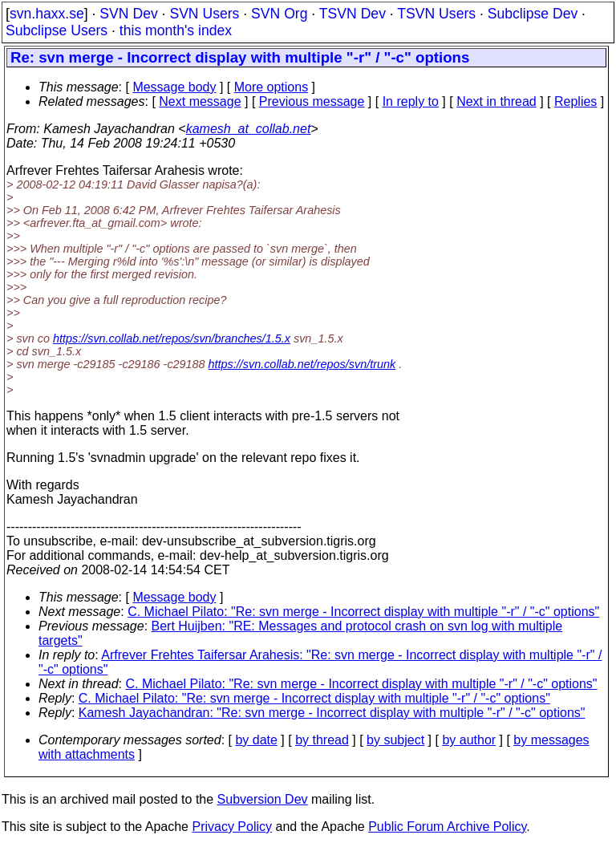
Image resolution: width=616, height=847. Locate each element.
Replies (575, 101)
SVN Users (204, 14)
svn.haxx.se (47, 14)
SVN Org (279, 14)
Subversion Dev (263, 799)
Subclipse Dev (533, 14)
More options (272, 87)
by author (469, 740)
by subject (395, 740)
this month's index (176, 30)
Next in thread (496, 101)
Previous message (312, 101)
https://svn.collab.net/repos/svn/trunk (302, 364)
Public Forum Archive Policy (447, 827)
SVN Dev (128, 14)
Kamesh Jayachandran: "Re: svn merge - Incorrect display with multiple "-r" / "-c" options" (332, 713)
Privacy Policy (232, 827)
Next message (200, 101)
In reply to (411, 101)
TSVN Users (436, 14)
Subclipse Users (57, 30)
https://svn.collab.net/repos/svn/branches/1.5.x (172, 338)
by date (256, 740)
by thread (322, 740)
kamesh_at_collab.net (249, 129)
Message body (174, 87)
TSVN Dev (353, 14)
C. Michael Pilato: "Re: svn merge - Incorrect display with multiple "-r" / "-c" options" (363, 612)
